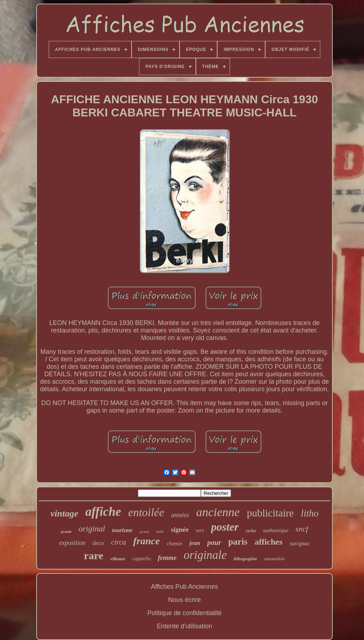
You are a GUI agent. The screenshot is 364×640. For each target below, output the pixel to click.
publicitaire (270, 513)
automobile (275, 559)
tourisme (122, 530)
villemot (117, 559)
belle (160, 531)
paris (238, 542)
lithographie (246, 559)
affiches (269, 542)
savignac (300, 543)
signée (180, 529)
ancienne (218, 512)
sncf (302, 529)
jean (195, 543)
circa (118, 542)
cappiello (141, 559)
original (92, 529)
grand (144, 531)
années (180, 515)
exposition (72, 543)
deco (98, 543)
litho (310, 513)
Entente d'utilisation (184, 626)
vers (200, 531)
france (147, 541)
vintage (64, 513)
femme (167, 558)
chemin (174, 544)
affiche (103, 512)
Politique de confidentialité (184, 613)
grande (66, 532)
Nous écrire (184, 600)
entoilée (146, 512)
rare (93, 555)
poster (225, 527)
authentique (276, 530)
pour (214, 542)
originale (205, 555)
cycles (251, 531)
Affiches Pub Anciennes (185, 587)
